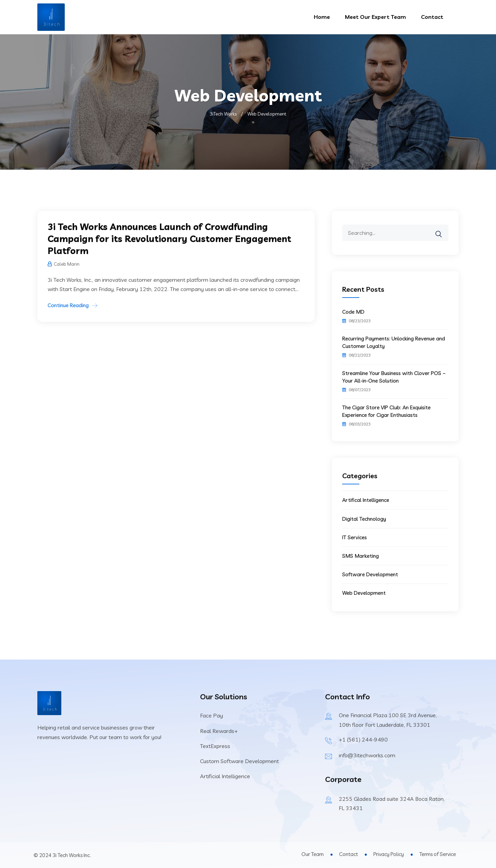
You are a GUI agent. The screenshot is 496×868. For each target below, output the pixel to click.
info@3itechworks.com (367, 755)
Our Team (313, 854)
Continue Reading (68, 305)
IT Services (355, 537)
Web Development (364, 593)
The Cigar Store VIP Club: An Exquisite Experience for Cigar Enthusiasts (386, 411)
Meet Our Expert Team (375, 17)
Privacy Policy (389, 854)
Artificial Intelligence (225, 776)
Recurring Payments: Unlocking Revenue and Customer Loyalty (394, 342)
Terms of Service (438, 854)
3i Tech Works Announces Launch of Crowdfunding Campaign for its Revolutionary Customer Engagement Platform (169, 239)
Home (322, 17)
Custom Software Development (239, 761)
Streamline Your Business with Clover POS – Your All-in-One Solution (394, 377)
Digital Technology (364, 519)
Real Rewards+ (219, 731)
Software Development (370, 574)
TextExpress (215, 746)
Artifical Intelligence (366, 500)
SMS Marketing (361, 556)
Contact (432, 17)
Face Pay (212, 715)
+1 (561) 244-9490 (363, 739)
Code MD (353, 312)
